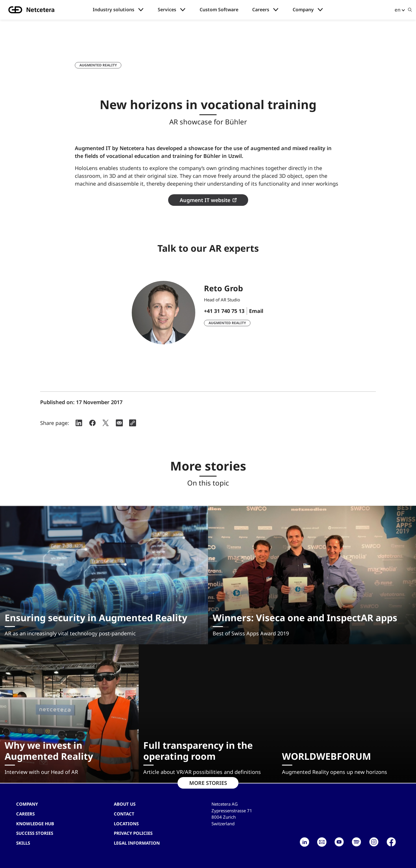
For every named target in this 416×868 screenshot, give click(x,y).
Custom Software (219, 10)
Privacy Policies (133, 833)
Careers (261, 10)
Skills (23, 843)
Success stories (35, 833)
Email (256, 311)
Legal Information (137, 843)
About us (125, 804)
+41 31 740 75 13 (224, 311)
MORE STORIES (208, 783)
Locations (126, 824)
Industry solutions (114, 10)
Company (303, 10)
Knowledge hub (35, 824)
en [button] (398, 10)
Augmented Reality (98, 65)
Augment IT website (205, 200)
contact (124, 814)
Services (167, 10)
